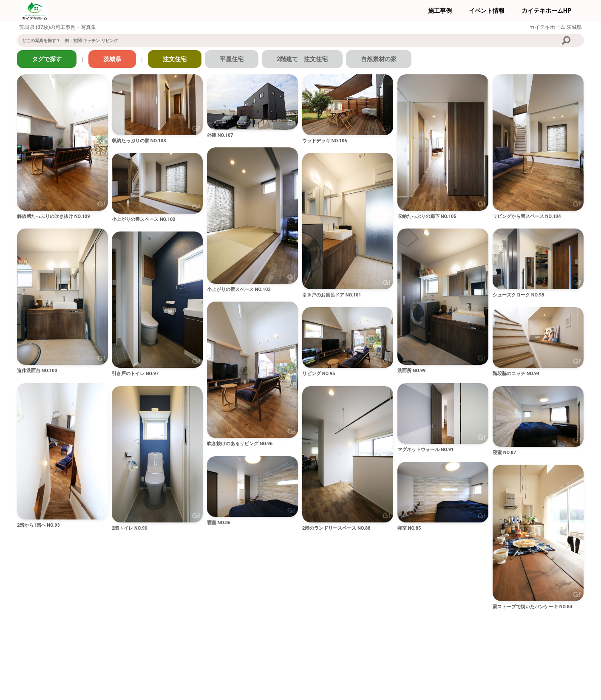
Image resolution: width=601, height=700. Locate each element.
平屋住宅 (232, 59)
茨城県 (112, 59)
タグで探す (47, 59)
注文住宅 (175, 59)
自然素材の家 (379, 59)
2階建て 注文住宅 (302, 59)
